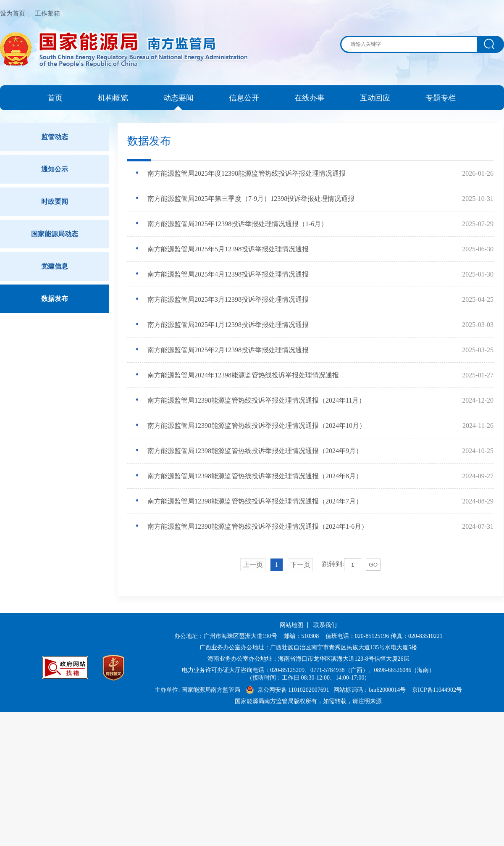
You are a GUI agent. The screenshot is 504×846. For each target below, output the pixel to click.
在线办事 (310, 98)
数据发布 (55, 299)
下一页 (300, 565)
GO (373, 565)
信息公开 (244, 98)
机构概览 (113, 98)
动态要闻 (178, 98)
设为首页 (13, 13)
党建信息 (55, 266)
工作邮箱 (47, 13)
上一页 (253, 565)
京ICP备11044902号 (437, 690)
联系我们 (325, 625)
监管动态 (55, 137)
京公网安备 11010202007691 (294, 690)
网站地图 (291, 625)
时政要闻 (55, 202)
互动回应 (375, 98)
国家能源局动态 (55, 234)
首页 (55, 98)
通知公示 (55, 169)
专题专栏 (441, 98)
